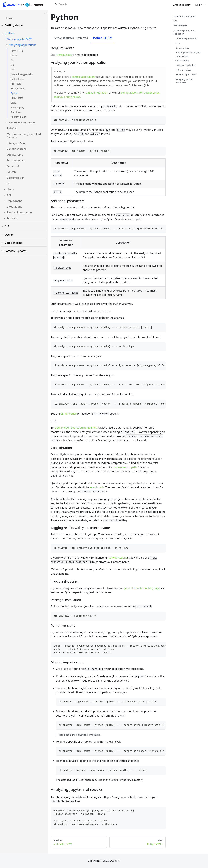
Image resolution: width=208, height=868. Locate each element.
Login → (200, 5)
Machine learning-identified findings (24, 136)
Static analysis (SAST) (20, 39)
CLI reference (69, 414)
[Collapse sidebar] (46, 13)
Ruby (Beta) (17, 98)
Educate (12, 172)
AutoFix (11, 128)
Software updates (16, 251)
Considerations (183, 48)
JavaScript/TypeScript (22, 74)
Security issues (16, 160)
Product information (19, 212)
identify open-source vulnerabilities (76, 428)
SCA (175, 21)
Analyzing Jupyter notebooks (184, 81)
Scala (14, 103)
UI (8, 184)
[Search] (98, 4)
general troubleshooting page (142, 588)
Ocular (9, 235)
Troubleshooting (181, 61)
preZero (10, 33)
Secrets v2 (13, 166)
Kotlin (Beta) (17, 79)
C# (12, 60)
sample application (83, 77)
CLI (7, 226)
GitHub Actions (118, 558)
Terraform (16, 112)
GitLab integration (97, 93)
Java (13, 69)
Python (14, 93)
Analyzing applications (22, 45)
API (9, 195)
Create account (182, 5)
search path (97, 487)
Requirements (180, 26)
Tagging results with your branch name (188, 54)
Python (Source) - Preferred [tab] (71, 38)
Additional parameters (184, 16)
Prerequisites (64, 55)
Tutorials (12, 218)
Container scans (17, 149)
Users (10, 189)
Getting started (14, 25)
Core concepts (14, 243)
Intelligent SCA (16, 143)
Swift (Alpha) (17, 107)
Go (12, 65)
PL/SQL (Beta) (18, 88)
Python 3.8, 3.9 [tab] (102, 38)
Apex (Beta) (17, 50)
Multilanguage (18, 117)
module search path (125, 467)
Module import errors (186, 75)
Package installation (186, 65)
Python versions (184, 70)
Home (9, 18)
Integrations (14, 207)
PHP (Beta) (16, 84)
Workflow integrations (22, 123)
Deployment (14, 201)
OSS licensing (15, 155)
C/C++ (14, 55)
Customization (16, 178)
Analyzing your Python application (184, 32)
